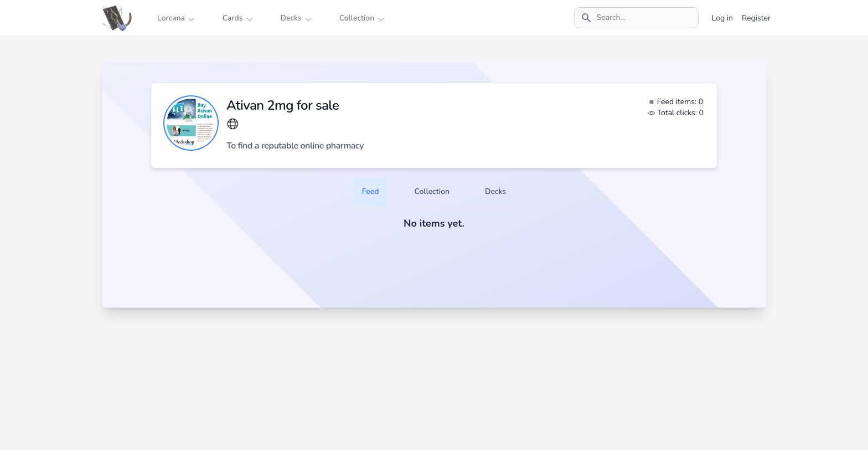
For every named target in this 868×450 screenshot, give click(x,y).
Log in (722, 18)
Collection (432, 191)
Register (756, 18)
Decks (495, 191)
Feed (371, 191)
